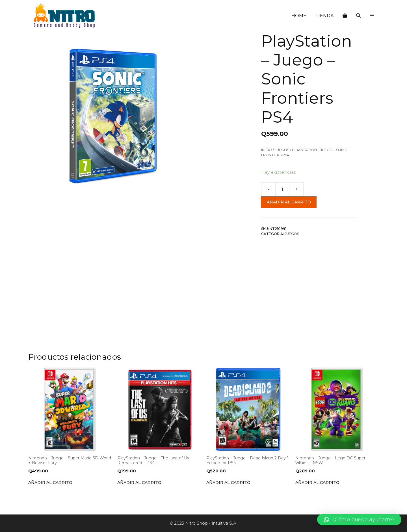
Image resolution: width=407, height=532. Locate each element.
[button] (372, 16)
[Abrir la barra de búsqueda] (358, 16)
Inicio (267, 150)
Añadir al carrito (289, 202)
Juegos (282, 150)
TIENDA (324, 16)
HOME (299, 16)
